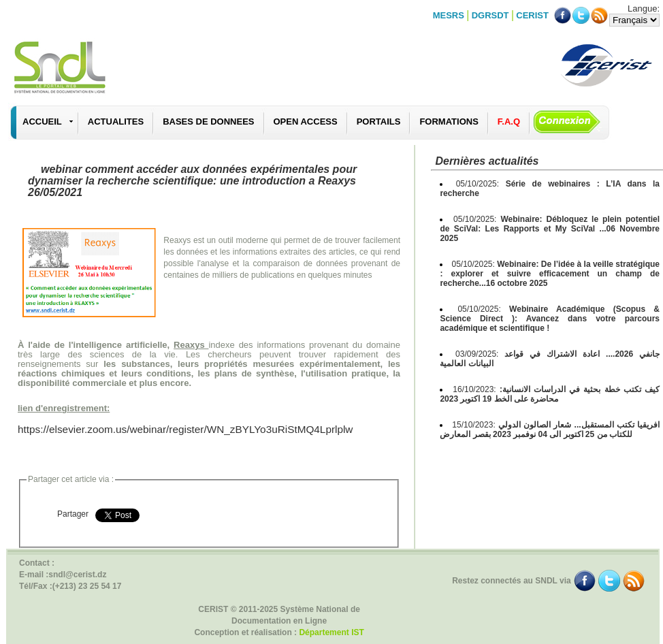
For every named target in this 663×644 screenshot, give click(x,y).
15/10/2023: (550, 430)
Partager (73, 514)
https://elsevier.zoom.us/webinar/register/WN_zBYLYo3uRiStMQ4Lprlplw (185, 429)
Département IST (331, 632)
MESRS (449, 15)
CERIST (532, 15)
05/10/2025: (550, 229)
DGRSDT (490, 15)
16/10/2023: (550, 394)
